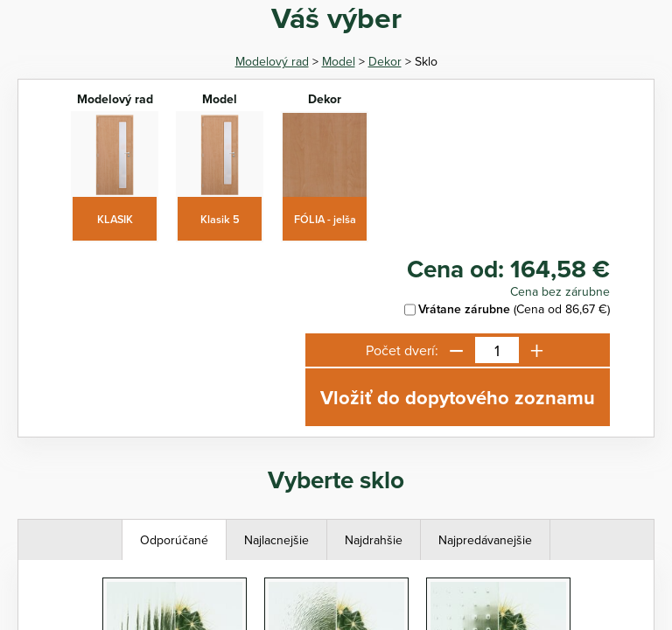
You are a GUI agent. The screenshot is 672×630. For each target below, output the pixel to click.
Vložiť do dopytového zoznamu (458, 397)
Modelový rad (272, 61)
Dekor (385, 61)
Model (339, 61)
